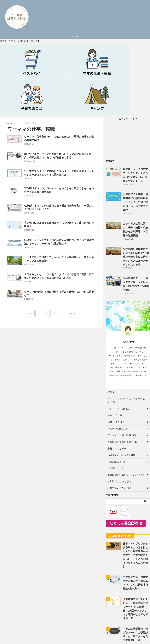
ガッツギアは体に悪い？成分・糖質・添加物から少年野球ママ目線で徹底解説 (136, 170)
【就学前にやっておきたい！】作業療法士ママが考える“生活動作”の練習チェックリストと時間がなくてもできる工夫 (136, 530)
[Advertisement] (128, 89)
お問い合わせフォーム (79, 642)
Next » (70, 310)
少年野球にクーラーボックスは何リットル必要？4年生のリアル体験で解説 (136, 217)
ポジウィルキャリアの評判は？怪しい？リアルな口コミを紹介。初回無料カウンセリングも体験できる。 (67, 113)
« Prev (33, 310)
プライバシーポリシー (57, 642)
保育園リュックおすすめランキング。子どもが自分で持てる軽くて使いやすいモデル (136, 123)
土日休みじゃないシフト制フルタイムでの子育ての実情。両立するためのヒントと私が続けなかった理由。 (67, 267)
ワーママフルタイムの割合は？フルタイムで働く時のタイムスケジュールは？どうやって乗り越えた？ (67, 134)
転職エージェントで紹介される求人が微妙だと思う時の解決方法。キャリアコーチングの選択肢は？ (67, 220)
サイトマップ (96, 642)
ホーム (75, 36)
